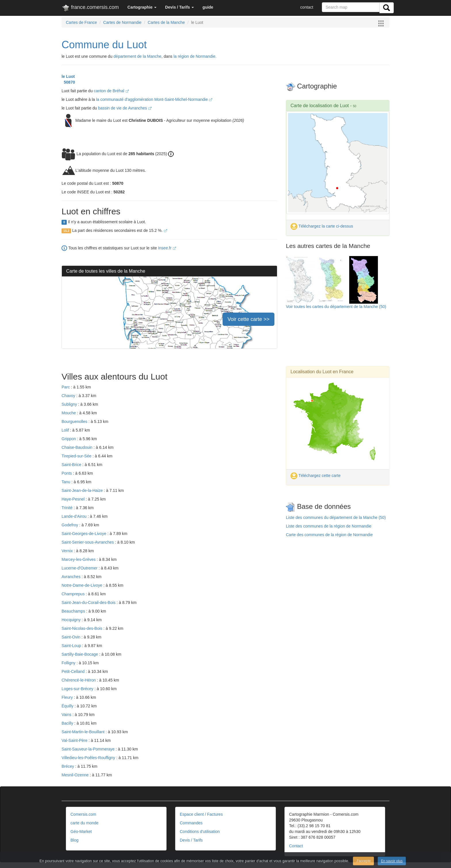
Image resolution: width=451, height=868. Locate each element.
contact (307, 7)
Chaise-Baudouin (78, 447)
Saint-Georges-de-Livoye (85, 534)
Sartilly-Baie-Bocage (80, 654)
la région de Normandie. (195, 56)
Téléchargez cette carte (316, 476)
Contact (296, 846)
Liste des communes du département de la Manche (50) (336, 517)
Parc (66, 387)
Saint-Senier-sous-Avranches (88, 542)
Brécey (68, 766)
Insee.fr (167, 248)
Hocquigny (72, 620)
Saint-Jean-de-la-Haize (83, 490)
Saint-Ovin (71, 637)
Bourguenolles (75, 422)
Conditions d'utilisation (200, 832)
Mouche (69, 413)
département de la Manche (138, 56)
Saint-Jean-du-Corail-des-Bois (89, 603)
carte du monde (84, 823)
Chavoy (69, 396)
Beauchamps (74, 611)
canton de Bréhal (111, 91)
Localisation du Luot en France (322, 372)
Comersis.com (83, 814)
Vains (67, 715)
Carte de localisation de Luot (320, 106)
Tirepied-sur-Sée (77, 456)
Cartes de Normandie (122, 22)
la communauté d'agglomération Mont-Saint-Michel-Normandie (154, 99)
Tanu (66, 482)
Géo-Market (81, 832)
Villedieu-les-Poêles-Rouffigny (89, 758)
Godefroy (70, 525)
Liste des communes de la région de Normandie (329, 526)
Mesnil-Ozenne (76, 775)
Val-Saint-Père (75, 740)
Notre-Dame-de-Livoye (83, 585)
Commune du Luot (104, 45)
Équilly (68, 706)
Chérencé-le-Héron (79, 680)
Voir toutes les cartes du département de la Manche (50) (336, 307)
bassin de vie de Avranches (125, 108)
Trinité (68, 508)
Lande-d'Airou (75, 516)
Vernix (68, 551)
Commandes (191, 823)
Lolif (66, 430)
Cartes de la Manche (166, 22)
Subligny (70, 404)
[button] (142, 7)
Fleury (68, 697)
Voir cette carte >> (249, 319)
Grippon (69, 439)
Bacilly (68, 723)
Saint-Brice (72, 465)
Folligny (69, 663)
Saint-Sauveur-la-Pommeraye (89, 749)
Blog (74, 840)
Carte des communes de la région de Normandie (329, 535)
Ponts (67, 473)
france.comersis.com (90, 8)
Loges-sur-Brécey (78, 689)
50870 (68, 82)
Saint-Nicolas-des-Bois (83, 628)
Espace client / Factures (201, 814)
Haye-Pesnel (74, 499)
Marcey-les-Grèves (79, 559)
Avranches (72, 577)
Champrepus (74, 594)
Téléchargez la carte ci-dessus (322, 226)
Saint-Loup (72, 646)
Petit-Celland (74, 671)
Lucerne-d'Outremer (80, 568)
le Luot (68, 76)
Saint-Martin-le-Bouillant (84, 732)
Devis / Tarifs (191, 840)
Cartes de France (81, 22)
